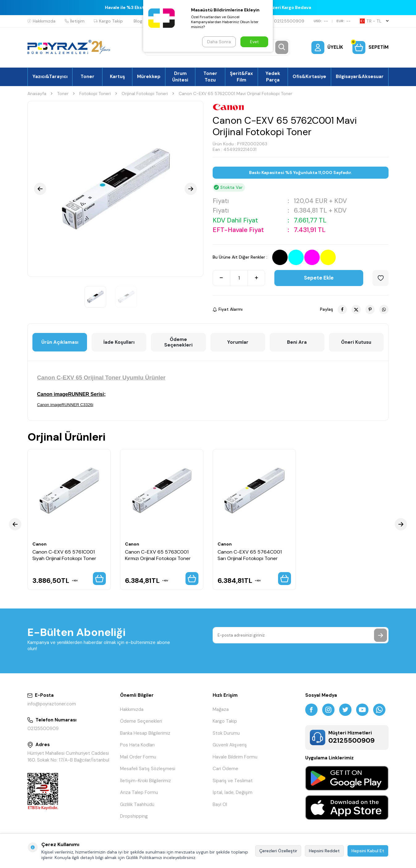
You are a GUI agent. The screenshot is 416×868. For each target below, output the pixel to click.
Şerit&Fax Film (241, 77)
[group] (115, 189)
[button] (40, 189)
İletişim (75, 21)
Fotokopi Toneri (95, 93)
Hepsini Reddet (324, 851)
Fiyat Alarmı (228, 309)
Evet (254, 42)
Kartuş (117, 77)
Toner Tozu (210, 77)
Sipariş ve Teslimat (233, 781)
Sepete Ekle (319, 278)
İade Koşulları (119, 342)
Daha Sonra (219, 42)
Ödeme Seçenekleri (178, 342)
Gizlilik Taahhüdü (137, 804)
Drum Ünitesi (180, 77)
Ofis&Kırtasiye (309, 77)
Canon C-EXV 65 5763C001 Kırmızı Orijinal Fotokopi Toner (158, 555)
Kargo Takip (108, 21)
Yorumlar (238, 342)
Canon (40, 544)
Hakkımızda (42, 21)
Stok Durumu (226, 733)
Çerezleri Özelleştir (278, 851)
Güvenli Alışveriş (230, 745)
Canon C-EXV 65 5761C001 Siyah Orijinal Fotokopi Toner (64, 555)
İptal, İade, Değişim (233, 792)
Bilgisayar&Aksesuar (360, 77)
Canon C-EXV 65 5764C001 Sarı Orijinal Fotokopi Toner (250, 555)
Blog (138, 21)
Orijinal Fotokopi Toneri (145, 93)
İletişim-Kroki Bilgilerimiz (146, 781)
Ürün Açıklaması (60, 342)
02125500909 (287, 21)
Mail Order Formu (138, 757)
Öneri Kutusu (356, 342)
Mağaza (221, 709)
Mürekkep (149, 77)
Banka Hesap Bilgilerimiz (145, 733)
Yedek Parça (273, 77)
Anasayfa (37, 93)
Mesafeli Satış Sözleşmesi (148, 769)
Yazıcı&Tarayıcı (50, 77)
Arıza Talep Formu (139, 792)
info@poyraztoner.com (52, 704)
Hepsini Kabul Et (368, 851)
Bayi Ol (220, 804)
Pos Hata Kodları (137, 745)
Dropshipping (134, 816)
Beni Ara (297, 342)
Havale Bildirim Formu (235, 757)
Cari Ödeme (225, 769)
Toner (87, 77)
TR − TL (374, 21)
